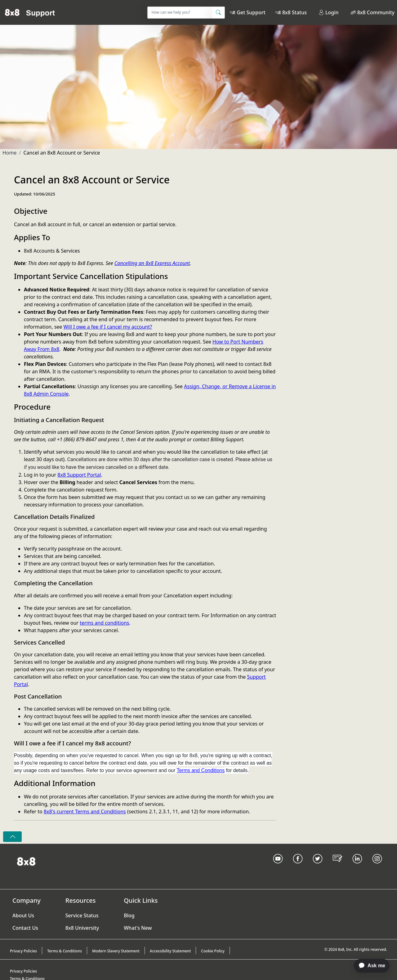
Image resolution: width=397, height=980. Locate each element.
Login (329, 12)
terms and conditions (104, 623)
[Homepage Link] (26, 861)
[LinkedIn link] (357, 866)
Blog (129, 915)
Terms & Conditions (65, 951)
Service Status (82, 915)
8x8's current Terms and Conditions (85, 811)
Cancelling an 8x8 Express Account (152, 263)
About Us (23, 915)
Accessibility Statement (170, 951)
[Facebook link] (298, 866)
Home (10, 153)
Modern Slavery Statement (116, 951)
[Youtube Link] (278, 866)
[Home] (30, 12)
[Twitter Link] (318, 866)
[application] (369, 966)
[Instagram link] (377, 866)
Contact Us (25, 928)
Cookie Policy (213, 951)
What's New (138, 928)
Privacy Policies (23, 951)
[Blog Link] (337, 866)
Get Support (251, 12)
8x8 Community (376, 12)
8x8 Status (294, 12)
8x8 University (82, 928)
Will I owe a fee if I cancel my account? (108, 327)
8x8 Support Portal (79, 475)
